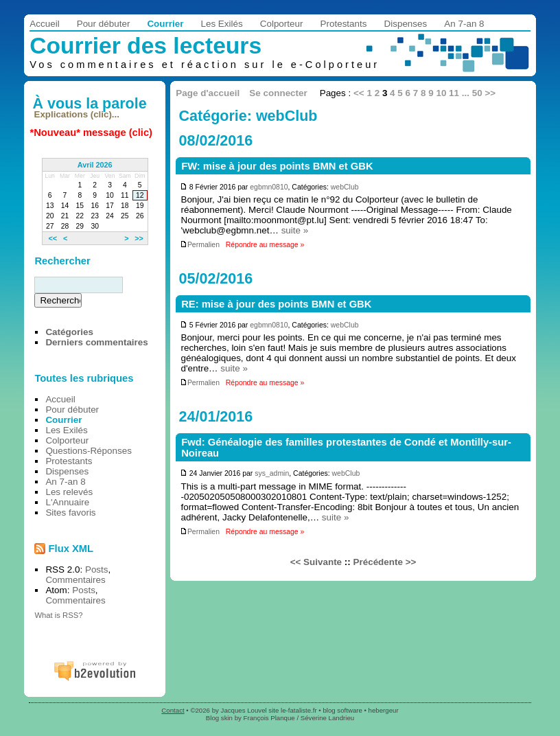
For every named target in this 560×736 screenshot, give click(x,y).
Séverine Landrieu (327, 718)
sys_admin (272, 473)
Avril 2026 (95, 165)
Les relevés (69, 492)
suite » (295, 230)
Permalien (200, 245)
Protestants (344, 24)
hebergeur (384, 710)
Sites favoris (70, 513)
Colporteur (282, 24)
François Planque (269, 718)
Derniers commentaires (96, 342)
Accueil (44, 24)
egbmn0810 (269, 187)
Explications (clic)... (77, 114)
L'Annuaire (67, 502)
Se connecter (278, 93)
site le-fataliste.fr (292, 710)
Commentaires (75, 580)
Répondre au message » (265, 245)
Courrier (165, 24)
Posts (97, 570)
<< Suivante (316, 562)
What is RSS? (58, 615)
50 (477, 93)
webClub (345, 187)
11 (454, 93)
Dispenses (406, 24)
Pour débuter (104, 24)
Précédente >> (385, 562)
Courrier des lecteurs (145, 46)
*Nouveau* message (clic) (91, 133)
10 (441, 93)
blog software (342, 710)
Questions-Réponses (89, 451)
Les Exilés (221, 24)
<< (359, 93)
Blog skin (219, 718)
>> (490, 93)
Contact (173, 710)
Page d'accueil (208, 93)
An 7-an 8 (464, 24)
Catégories (69, 332)
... (466, 93)
